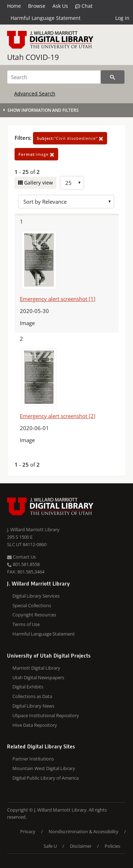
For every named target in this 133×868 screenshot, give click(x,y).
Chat (84, 6)
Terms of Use (26, 624)
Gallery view (38, 183)
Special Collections (32, 605)
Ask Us (60, 6)
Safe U (50, 846)
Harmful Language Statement (46, 18)
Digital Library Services (36, 596)
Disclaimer (81, 846)
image (36, 154)
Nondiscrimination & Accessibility (84, 831)
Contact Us (21, 557)
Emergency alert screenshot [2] (58, 416)
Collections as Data (32, 696)
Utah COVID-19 (33, 57)
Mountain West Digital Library (44, 768)
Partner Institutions (33, 759)
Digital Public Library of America (46, 778)
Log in (122, 18)
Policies (112, 846)
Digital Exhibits (28, 687)
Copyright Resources (34, 615)
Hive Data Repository (35, 725)
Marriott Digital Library (36, 668)
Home (14, 6)
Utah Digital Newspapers (38, 677)
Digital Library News (33, 706)
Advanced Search (35, 94)
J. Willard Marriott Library (33, 529)
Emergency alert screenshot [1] (58, 299)
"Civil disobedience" (70, 138)
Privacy (28, 831)
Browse (37, 6)
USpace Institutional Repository (46, 715)
